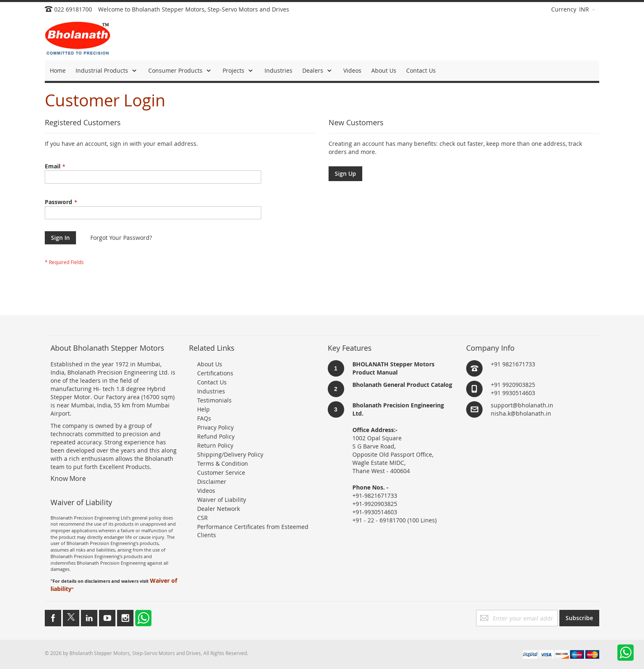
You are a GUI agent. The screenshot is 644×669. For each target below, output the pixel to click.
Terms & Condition (223, 463)
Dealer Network (218, 509)
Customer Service (221, 472)
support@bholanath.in (522, 405)
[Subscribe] (579, 618)
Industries (211, 391)
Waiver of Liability (222, 500)
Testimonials (214, 400)
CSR (202, 518)
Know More (68, 478)
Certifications (215, 373)
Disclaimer (212, 482)
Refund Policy (216, 436)
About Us (210, 364)
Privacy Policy (215, 427)
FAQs (204, 418)
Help (204, 409)
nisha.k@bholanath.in (521, 413)
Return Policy (215, 445)
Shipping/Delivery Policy (230, 454)
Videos (206, 491)
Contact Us (212, 382)
